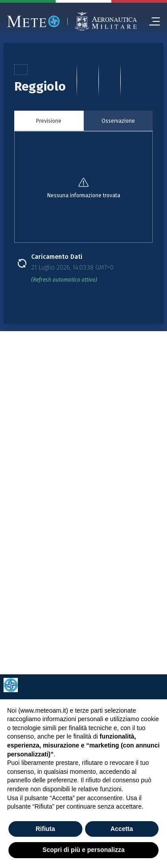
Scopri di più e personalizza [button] (83, 850)
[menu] (151, 21)
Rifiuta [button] (45, 829)
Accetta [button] (122, 829)
